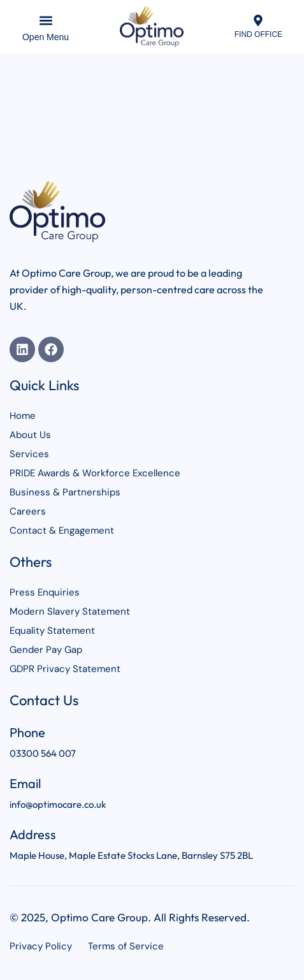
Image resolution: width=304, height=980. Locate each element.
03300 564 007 (43, 753)
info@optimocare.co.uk (58, 804)
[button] (46, 20)
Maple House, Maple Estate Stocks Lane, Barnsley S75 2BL (131, 855)
